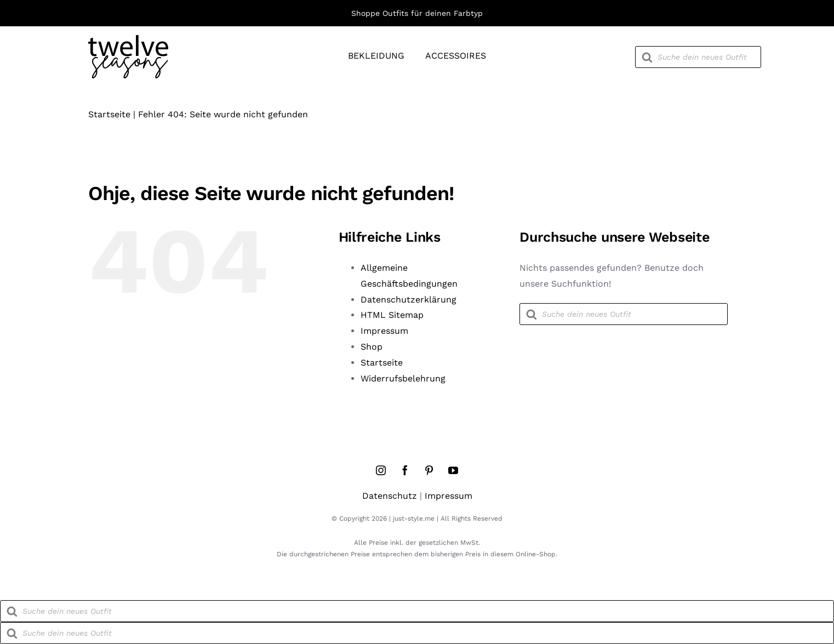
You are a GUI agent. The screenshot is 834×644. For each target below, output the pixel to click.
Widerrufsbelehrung (403, 378)
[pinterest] (429, 470)
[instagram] (381, 470)
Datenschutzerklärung (409, 300)
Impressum (384, 331)
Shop (372, 347)
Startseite (109, 114)
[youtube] (453, 470)
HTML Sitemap (392, 315)
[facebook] (405, 470)
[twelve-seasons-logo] (128, 39)
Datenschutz (390, 496)
